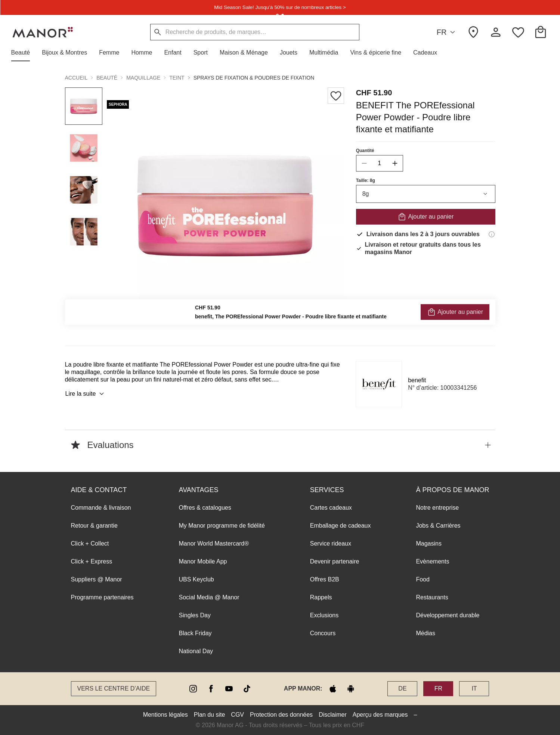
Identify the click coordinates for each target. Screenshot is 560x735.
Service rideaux (331, 543)
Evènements (432, 561)
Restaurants (432, 597)
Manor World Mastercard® (214, 543)
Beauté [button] (107, 78)
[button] (24, 53)
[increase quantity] (395, 163)
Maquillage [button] (143, 78)
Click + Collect (90, 543)
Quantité (365, 151)
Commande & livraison (101, 508)
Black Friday (195, 633)
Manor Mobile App (203, 561)
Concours (323, 633)
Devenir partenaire (335, 561)
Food (423, 579)
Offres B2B (325, 579)
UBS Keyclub (197, 579)
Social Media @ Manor (209, 597)
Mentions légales (165, 715)
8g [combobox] (425, 194)
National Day (196, 651)
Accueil (76, 78)
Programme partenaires (102, 597)
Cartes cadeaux (331, 508)
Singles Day (195, 615)
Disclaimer (333, 715)
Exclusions (324, 615)
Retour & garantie (94, 526)
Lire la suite (86, 394)
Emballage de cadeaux (341, 526)
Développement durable (448, 615)
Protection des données (281, 715)
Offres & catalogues (205, 508)
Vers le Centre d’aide (114, 688)
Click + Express (92, 561)
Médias (426, 633)
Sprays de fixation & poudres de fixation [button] (254, 78)
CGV (237, 715)
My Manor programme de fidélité (222, 526)
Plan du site (210, 715)
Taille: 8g (365, 180)
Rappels (321, 597)
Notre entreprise (437, 508)
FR (447, 32)
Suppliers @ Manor (97, 579)
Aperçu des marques (380, 715)
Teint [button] (177, 78)
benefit (417, 380)
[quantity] (379, 163)
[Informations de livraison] (492, 234)
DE (402, 688)
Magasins (428, 543)
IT (474, 688)
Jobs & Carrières (438, 526)
